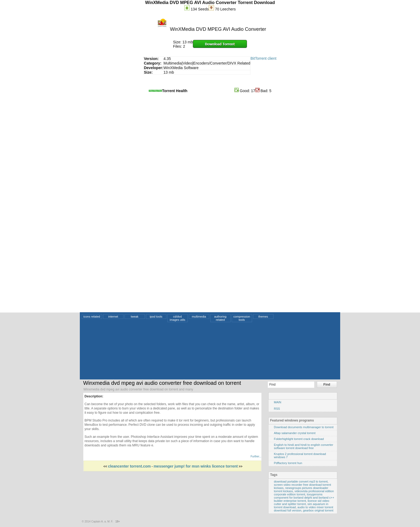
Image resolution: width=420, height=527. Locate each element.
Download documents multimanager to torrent (304, 427)
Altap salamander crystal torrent (295, 433)
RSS (277, 409)
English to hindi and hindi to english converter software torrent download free (304, 446)
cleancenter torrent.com (129, 466)
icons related (92, 317)
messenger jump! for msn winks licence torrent (196, 466)
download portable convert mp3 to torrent (301, 481)
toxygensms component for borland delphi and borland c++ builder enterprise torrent (304, 498)
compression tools (242, 318)
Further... (256, 456)
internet (113, 317)
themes (263, 317)
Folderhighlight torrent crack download (299, 439)
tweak (135, 317)
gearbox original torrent (318, 510)
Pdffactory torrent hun (288, 463)
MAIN (278, 402)
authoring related (220, 318)
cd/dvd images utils (177, 318)
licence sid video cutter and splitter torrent (302, 502)
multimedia (199, 317)
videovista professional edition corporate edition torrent (304, 493)
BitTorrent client (263, 58)
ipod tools (156, 317)
